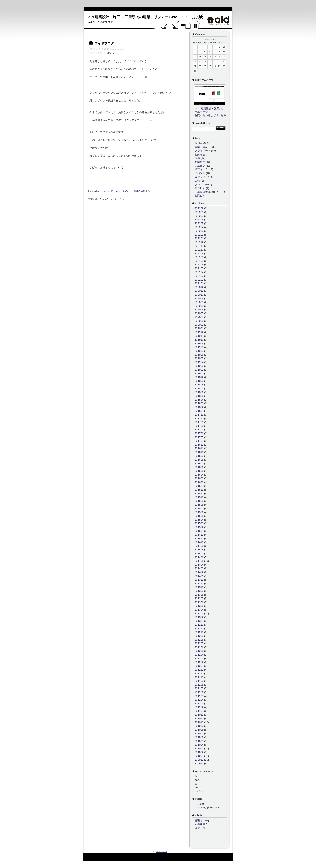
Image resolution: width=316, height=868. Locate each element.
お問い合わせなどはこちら (210, 115)
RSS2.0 (199, 804)
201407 (199, 553)
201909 (199, 343)
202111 (199, 246)
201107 (199, 688)
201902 (199, 370)
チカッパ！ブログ (161, 852)
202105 (199, 268)
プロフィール (203, 184)
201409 (199, 546)
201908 (199, 347)
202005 (199, 313)
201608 (199, 460)
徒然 (197, 158)
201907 (199, 351)
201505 (199, 516)
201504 (199, 520)
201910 (199, 340)
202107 (199, 261)
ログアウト (201, 828)
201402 (199, 572)
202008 (199, 302)
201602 (199, 482)
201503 (199, 523)
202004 (199, 317)
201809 (199, 381)
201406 (199, 557)
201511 (199, 494)
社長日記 (200, 188)
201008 (199, 730)
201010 (199, 722)
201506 (199, 512)
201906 (199, 355)
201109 (199, 681)
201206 (199, 647)
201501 (199, 531)
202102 (199, 280)
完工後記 (200, 166)
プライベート (203, 151)
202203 (199, 231)
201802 (199, 407)
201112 (199, 670)
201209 (199, 636)
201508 (199, 505)
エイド (199, 791)
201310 (199, 587)
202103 (199, 276)
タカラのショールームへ (112, 199)
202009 (199, 298)
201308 (199, 595)
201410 (199, 542)
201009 (199, 726)
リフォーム (201, 169)
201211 (199, 628)
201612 (199, 445)
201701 (199, 441)
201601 (199, 486)
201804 (199, 400)
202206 (199, 220)
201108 (199, 685)
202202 (199, 235)
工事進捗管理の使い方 (208, 192)
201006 (199, 737)
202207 (199, 216)
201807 (199, 388)
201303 (199, 614)
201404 (199, 565)
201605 (199, 471)
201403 (199, 568)
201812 (199, 377)
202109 (199, 253)
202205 (199, 223)
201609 (199, 456)
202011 (199, 291)
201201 (199, 666)
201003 (199, 748)
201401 (199, 576)
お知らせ (110, 53)
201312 (199, 580)
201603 (199, 478)
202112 (199, 242)
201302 (199, 617)
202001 (199, 328)
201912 (199, 332)
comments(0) (107, 191)
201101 (199, 711)
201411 (199, 538)
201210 (199, 632)
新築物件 (200, 162)
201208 (199, 640)
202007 (199, 306)
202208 (199, 212)
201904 (199, 362)
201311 (199, 583)
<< (203, 39)
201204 (199, 655)
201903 (199, 366)
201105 (199, 696)
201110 (199, 677)
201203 (199, 659)
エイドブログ (104, 43)
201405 (199, 561)
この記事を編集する (140, 191)
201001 (199, 756)
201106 (199, 692)
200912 (199, 760)
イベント (200, 173)
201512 (199, 490)
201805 (199, 396)
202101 (199, 283)
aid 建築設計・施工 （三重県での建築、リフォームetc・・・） (140, 17)
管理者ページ (203, 820)
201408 (199, 550)
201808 (199, 385)
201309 (199, 591)
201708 (199, 426)
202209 (199, 208)
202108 (199, 257)
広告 (197, 181)
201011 (199, 718)
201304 (199, 610)
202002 (199, 325)
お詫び (199, 196)
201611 (199, 448)
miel (197, 780)
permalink (94, 191)
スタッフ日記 (203, 177)
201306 (199, 602)
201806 (199, 392)
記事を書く (201, 824)
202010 (199, 295)
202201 (199, 238)
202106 (199, 265)
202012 (199, 287)
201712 (199, 415)
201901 (199, 373)
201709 (199, 422)
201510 (199, 497)
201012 (199, 715)
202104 (199, 272)
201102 (199, 707)
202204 (199, 227)
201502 (199, 527)
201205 (199, 651)
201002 (199, 752)
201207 (199, 643)
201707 (199, 430)
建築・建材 (201, 147)
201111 (199, 673)
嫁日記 (199, 143)
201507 (199, 508)
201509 (199, 501)
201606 (199, 467)
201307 (199, 598)
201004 (199, 745)
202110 (199, 250)
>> (215, 39)
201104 (199, 700)
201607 (199, 463)
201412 (199, 535)
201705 (199, 437)
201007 (199, 734)
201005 (199, 741)
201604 (199, 475)
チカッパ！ (213, 808)
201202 (199, 662)
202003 (199, 321)
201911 (199, 336)
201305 (199, 606)
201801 (199, 411)
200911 (199, 763)
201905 (199, 358)
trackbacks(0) (121, 191)
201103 (199, 703)
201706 (199, 433)
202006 (199, 310)
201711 (199, 418)
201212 (199, 625)
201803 (199, 403)
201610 (199, 452)
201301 (199, 621)
